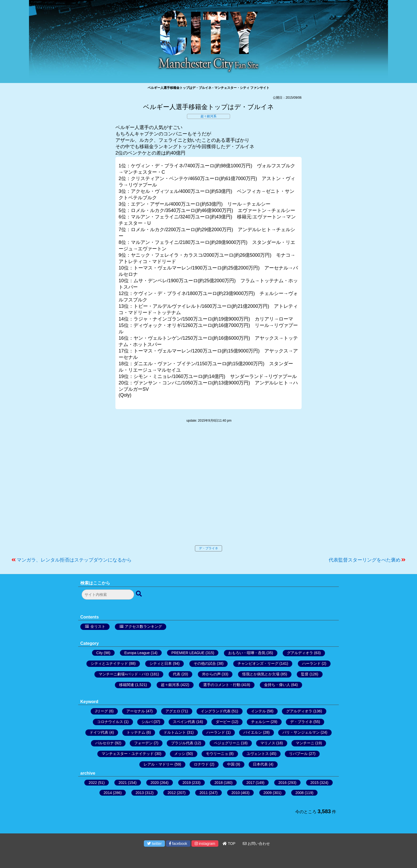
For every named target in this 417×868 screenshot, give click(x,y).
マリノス (268, 743)
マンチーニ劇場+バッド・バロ (124, 674)
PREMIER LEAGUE (188, 653)
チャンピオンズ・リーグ (258, 663)
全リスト (98, 626)
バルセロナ (105, 743)
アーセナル (136, 711)
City (99, 653)
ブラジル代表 (182, 743)
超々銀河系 (208, 116)
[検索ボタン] (139, 594)
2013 (140, 793)
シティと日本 (161, 663)
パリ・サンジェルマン (301, 732)
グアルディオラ (300, 653)
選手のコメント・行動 (222, 685)
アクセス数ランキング (143, 626)
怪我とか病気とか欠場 (261, 674)
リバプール (298, 754)
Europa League (137, 653)
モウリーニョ (217, 754)
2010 (235, 793)
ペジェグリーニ (227, 743)
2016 (283, 783)
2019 (187, 783)
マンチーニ (305, 743)
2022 (93, 783)
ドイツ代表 (99, 732)
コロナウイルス (110, 722)
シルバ (147, 722)
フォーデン (143, 743)
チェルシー (260, 722)
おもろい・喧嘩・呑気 (247, 653)
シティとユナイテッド (109, 663)
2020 (155, 783)
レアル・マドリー (159, 764)
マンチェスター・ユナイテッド (128, 754)
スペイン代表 (184, 722)
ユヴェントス (258, 754)
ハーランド (311, 663)
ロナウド (201, 764)
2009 (268, 793)
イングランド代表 (216, 711)
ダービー (223, 722)
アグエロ (173, 711)
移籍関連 (127, 685)
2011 (204, 793)
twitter (154, 844)
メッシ (180, 754)
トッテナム (136, 732)
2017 (251, 783)
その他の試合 (205, 663)
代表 (177, 674)
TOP (229, 844)
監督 (305, 674)
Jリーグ (101, 711)
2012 (172, 793)
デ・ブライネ (208, 548)
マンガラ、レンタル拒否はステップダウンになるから (74, 560)
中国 (231, 764)
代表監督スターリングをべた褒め (365, 560)
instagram (205, 844)
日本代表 (260, 764)
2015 (314, 783)
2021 (123, 783)
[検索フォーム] (108, 595)
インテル (258, 711)
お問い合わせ (256, 844)
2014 (108, 793)
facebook (178, 844)
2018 (218, 783)
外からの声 (211, 674)
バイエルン (253, 732)
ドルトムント (175, 732)
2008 (300, 793)
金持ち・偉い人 (277, 685)
